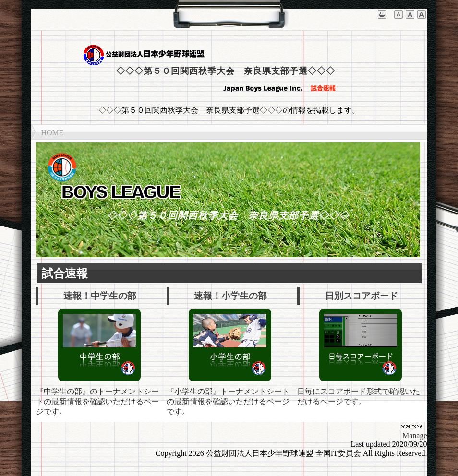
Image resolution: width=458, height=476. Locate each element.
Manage (415, 435)
